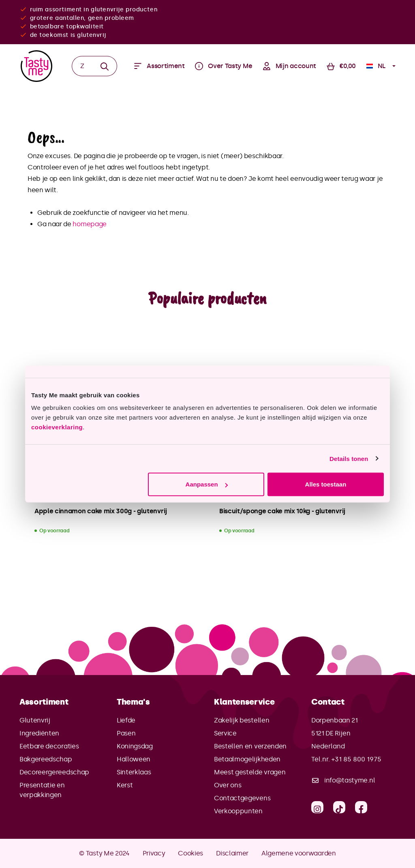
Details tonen (349, 458)
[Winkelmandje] (341, 66)
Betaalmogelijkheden (247, 759)
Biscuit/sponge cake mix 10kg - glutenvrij (282, 511)
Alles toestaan (326, 484)
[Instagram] (317, 807)
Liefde (126, 720)
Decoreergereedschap (54, 772)
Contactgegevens (242, 798)
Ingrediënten (39, 733)
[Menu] (159, 66)
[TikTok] (339, 807)
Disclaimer (232, 853)
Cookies (190, 853)
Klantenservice (244, 702)
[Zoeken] (82, 66)
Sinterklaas (134, 772)
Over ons (228, 785)
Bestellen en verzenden (250, 746)
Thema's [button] (133, 702)
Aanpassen (207, 484)
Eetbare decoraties (49, 746)
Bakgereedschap (46, 759)
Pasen (126, 733)
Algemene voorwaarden (299, 853)
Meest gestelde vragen (250, 772)
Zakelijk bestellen (242, 720)
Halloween (134, 759)
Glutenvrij (35, 720)
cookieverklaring (57, 427)
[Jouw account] (289, 66)
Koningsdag (135, 746)
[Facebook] (361, 807)
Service (225, 733)
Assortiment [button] (44, 702)
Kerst (125, 785)
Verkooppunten (238, 811)
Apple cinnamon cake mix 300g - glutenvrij (101, 511)
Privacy (154, 853)
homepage (89, 224)
